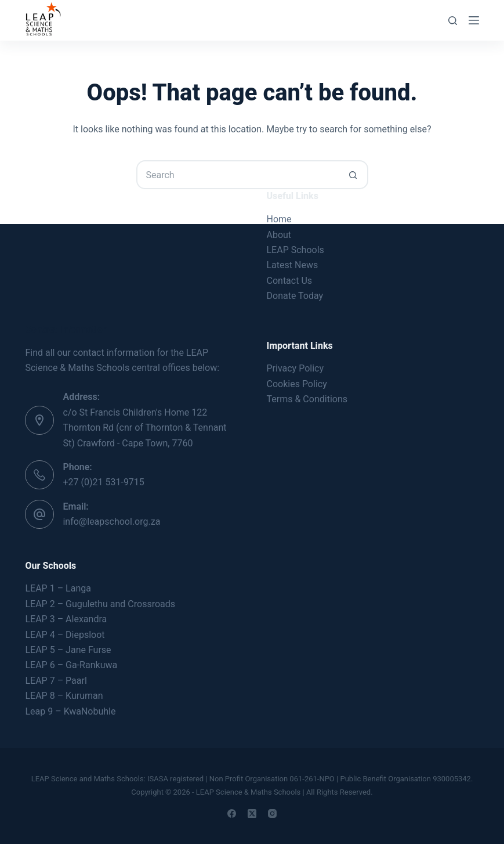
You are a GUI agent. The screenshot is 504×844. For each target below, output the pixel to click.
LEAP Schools (295, 250)
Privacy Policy (295, 368)
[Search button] (354, 175)
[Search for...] (238, 175)
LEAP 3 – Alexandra (66, 619)
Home (279, 219)
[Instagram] (272, 814)
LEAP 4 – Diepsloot (65, 635)
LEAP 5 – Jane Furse (68, 650)
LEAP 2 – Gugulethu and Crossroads (100, 604)
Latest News (293, 265)
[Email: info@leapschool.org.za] (39, 514)
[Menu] (474, 20)
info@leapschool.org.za (111, 522)
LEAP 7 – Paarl (56, 681)
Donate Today (295, 296)
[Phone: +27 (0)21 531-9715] (39, 475)
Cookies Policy (297, 384)
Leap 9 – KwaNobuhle (70, 711)
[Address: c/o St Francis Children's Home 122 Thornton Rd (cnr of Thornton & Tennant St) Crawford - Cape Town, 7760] (39, 420)
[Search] (453, 21)
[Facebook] (232, 814)
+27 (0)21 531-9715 (103, 482)
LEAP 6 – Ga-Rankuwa (71, 665)
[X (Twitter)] (252, 814)
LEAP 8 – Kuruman (64, 696)
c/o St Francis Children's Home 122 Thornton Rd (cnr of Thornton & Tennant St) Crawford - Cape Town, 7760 (144, 428)
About (279, 235)
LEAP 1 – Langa (58, 588)
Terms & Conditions (307, 399)
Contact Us (290, 281)
